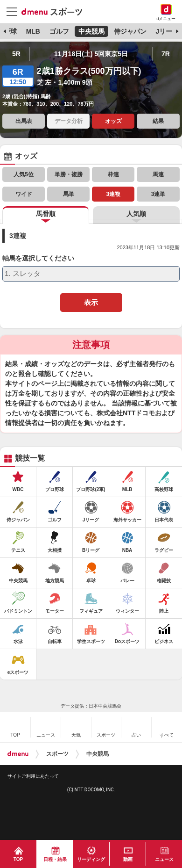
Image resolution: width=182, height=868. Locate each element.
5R (16, 54)
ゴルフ (59, 31)
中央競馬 (91, 31)
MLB (33, 31)
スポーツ (57, 754)
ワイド (24, 194)
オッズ (113, 121)
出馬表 (24, 121)
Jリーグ (168, 31)
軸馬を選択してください (38, 258)
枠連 (113, 174)
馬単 (69, 194)
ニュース (164, 859)
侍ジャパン (130, 31)
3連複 (114, 194)
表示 (91, 302)
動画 (128, 859)
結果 (158, 121)
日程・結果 (55, 859)
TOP (18, 859)
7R (166, 54)
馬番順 (46, 214)
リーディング (91, 859)
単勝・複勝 (69, 174)
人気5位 (24, 174)
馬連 (158, 174)
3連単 (158, 194)
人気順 (136, 214)
